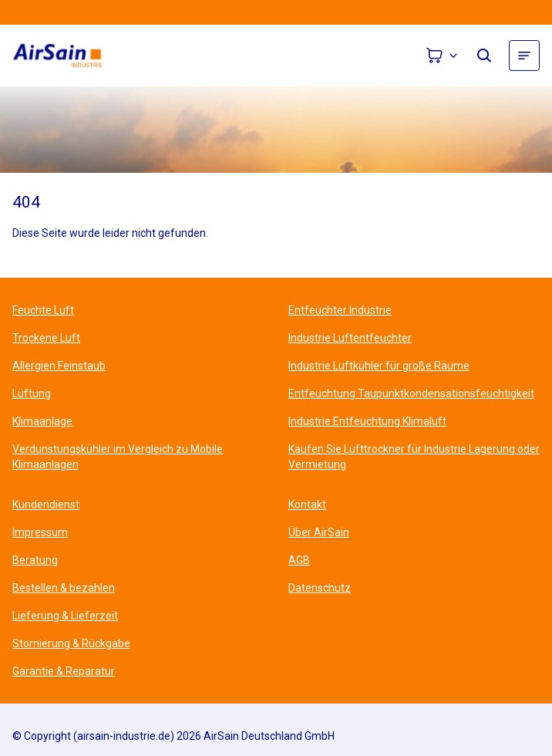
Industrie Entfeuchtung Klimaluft (367, 421)
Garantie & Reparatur (64, 671)
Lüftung (32, 393)
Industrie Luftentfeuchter (350, 338)
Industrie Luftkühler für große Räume (379, 366)
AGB (299, 560)
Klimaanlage (42, 421)
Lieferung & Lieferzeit (65, 616)
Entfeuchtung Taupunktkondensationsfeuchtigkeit (411, 393)
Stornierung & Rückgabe (71, 643)
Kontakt (307, 505)
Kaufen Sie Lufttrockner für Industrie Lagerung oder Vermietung (414, 457)
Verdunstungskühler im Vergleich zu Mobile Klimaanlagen (118, 457)
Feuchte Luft (43, 310)
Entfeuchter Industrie (340, 310)
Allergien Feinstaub (59, 366)
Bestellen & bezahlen (64, 588)
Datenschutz (320, 588)
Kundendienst (46, 505)
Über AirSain (319, 532)
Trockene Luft (46, 338)
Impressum (40, 532)
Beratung (35, 560)
